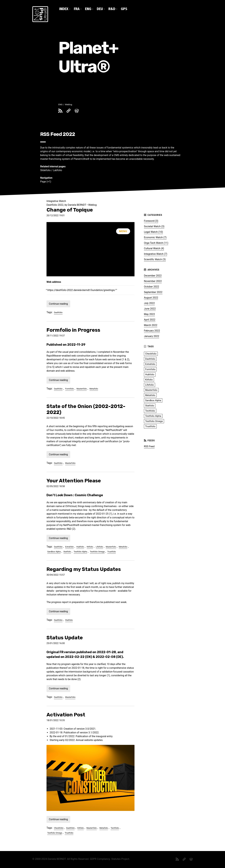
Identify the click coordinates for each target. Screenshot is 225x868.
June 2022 (150, 309)
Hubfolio (80, 547)
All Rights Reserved (78, 859)
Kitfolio (90, 547)
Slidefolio (45, 170)
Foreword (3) (151, 221)
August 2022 (151, 298)
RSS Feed (149, 446)
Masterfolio (82, 389)
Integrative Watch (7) (156, 254)
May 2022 (149, 314)
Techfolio (115, 828)
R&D (112, 9)
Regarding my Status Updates (84, 569)
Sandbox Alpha (54, 552)
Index (64, 9)
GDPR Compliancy (100, 859)
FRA (77, 9)
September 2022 (153, 292)
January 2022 (152, 336)
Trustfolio (112, 552)
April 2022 (150, 320)
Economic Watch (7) (155, 237)
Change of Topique (70, 210)
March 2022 (151, 325)
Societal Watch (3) (154, 226)
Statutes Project (120, 859)
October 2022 (151, 287)
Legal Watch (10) (153, 232)
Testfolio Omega (97, 552)
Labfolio (58, 170)
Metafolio (94, 389)
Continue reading (58, 304)
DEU (100, 9)
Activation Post (66, 715)
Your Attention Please (74, 481)
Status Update (65, 638)
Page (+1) (46, 182)
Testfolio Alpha (80, 552)
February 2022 (152, 331)
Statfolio (67, 552)
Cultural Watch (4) (154, 248)
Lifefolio (99, 547)
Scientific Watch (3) (155, 259)
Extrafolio (69, 547)
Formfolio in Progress (73, 330)
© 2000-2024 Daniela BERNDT (49, 859)
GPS (124, 9)
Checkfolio (59, 828)
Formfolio (70, 389)
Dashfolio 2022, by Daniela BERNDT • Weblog (72, 205)
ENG (88, 9)
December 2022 (153, 276)
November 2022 (153, 281)
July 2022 (149, 303)
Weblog (68, 104)
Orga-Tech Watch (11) (156, 243)
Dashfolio (58, 312)
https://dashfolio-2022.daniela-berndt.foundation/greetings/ (81, 290)
